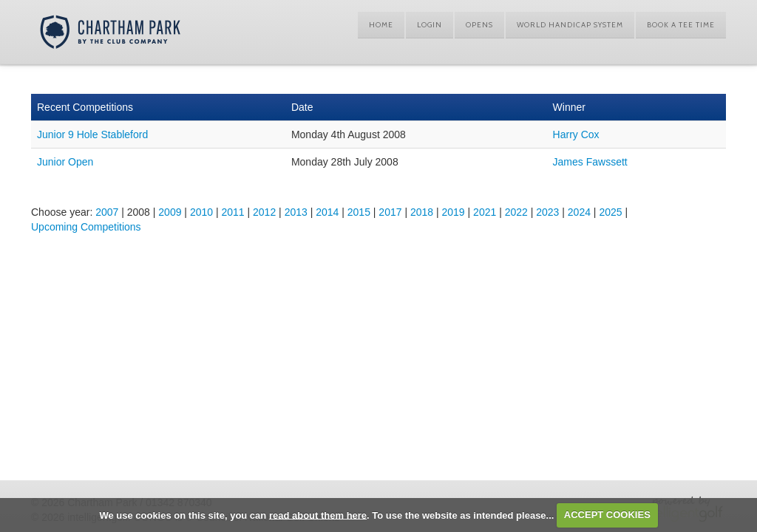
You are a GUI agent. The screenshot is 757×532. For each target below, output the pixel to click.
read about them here (318, 515)
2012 (264, 212)
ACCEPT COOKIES (607, 515)
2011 (232, 212)
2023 (547, 212)
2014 (327, 212)
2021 (485, 212)
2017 (390, 212)
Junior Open (65, 162)
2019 (454, 212)
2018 (422, 212)
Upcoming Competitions (86, 227)
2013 (296, 212)
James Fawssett (590, 162)
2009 (170, 212)
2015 (359, 212)
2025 (610, 212)
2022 (516, 212)
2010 (201, 212)
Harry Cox (576, 134)
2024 (579, 212)
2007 (107, 212)
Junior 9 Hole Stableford (92, 134)
